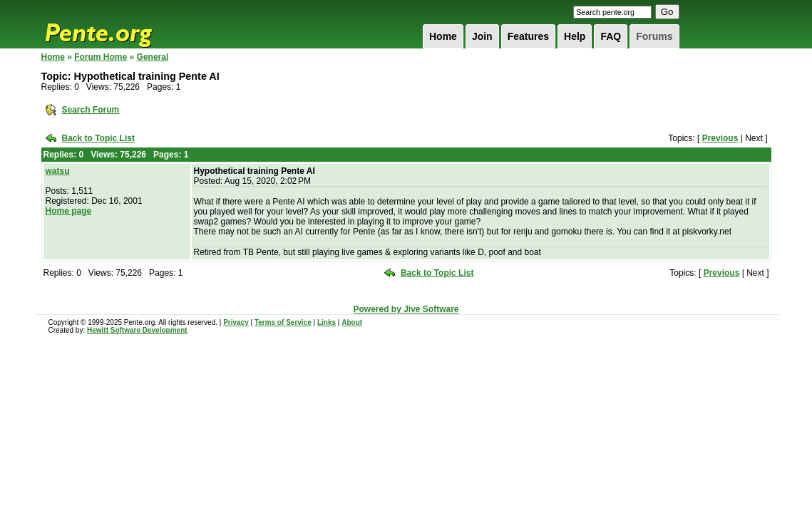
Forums (654, 36)
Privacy (236, 322)
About (352, 322)
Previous (720, 138)
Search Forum (91, 110)
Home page (69, 211)
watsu (58, 171)
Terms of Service (283, 322)
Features (528, 36)
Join (482, 36)
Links (327, 322)
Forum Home (101, 57)
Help (575, 36)
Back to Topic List (98, 138)
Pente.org (117, 24)
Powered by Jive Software (406, 309)
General (153, 57)
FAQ (611, 36)
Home (443, 36)
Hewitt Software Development (137, 330)
